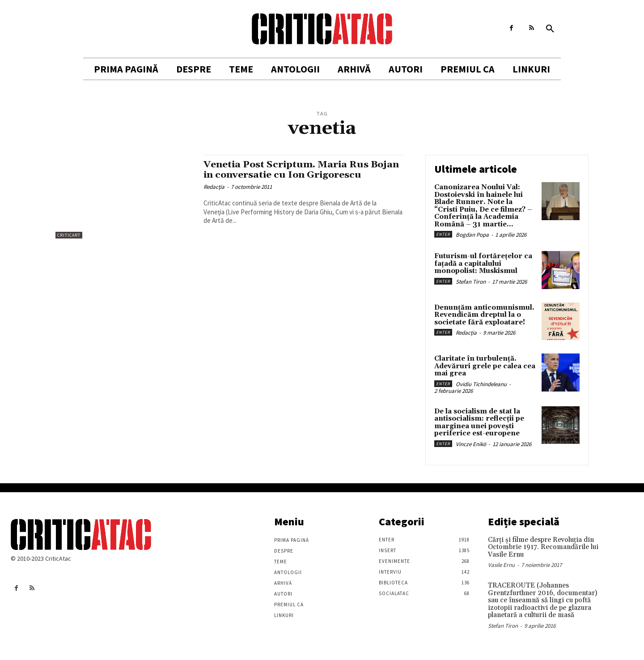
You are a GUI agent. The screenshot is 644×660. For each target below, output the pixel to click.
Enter (443, 234)
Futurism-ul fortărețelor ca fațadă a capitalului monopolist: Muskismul (483, 264)
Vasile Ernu (501, 565)
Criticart (69, 235)
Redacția (214, 187)
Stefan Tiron (471, 282)
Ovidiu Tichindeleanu (481, 384)
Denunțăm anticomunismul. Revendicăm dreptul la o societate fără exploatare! (484, 315)
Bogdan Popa (472, 235)
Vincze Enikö (471, 444)
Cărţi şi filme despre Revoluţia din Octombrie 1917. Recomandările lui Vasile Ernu (543, 547)
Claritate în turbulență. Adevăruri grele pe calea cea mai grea (485, 366)
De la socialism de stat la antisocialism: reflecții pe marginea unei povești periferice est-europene (479, 423)
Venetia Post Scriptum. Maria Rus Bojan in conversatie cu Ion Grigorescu (302, 170)
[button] (550, 29)
